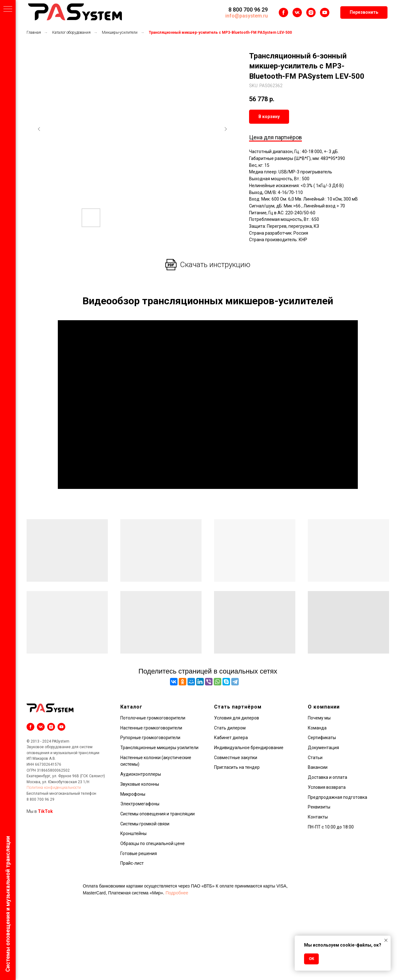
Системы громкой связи (145, 824)
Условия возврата (327, 787)
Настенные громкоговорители (151, 728)
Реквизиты (319, 807)
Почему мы (319, 718)
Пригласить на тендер (237, 767)
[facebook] (283, 12)
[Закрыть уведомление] (386, 940)
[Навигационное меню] (8, 9)
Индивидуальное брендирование (249, 748)
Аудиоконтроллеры (141, 774)
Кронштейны (133, 833)
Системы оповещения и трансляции (157, 814)
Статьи (315, 758)
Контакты (318, 817)
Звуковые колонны (140, 784)
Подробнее (177, 893)
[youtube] (325, 12)
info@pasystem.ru (247, 16)
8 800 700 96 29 (248, 10)
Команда (317, 728)
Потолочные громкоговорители (153, 718)
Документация (323, 748)
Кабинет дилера (231, 738)
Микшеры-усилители (120, 32)
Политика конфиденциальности (54, 788)
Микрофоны (133, 794)
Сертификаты (322, 738)
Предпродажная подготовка (337, 797)
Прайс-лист (132, 863)
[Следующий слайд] (226, 129)
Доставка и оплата (327, 777)
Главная (34, 32)
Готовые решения (139, 853)
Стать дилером (230, 728)
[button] (364, 12)
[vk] (297, 12)
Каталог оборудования (71, 32)
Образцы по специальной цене (152, 843)
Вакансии (318, 767)
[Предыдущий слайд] (39, 129)
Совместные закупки (236, 758)
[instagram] (311, 12)
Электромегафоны (140, 804)
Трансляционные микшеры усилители (159, 748)
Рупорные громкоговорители (150, 738)
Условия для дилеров (237, 718)
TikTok (45, 811)
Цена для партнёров (275, 137)
